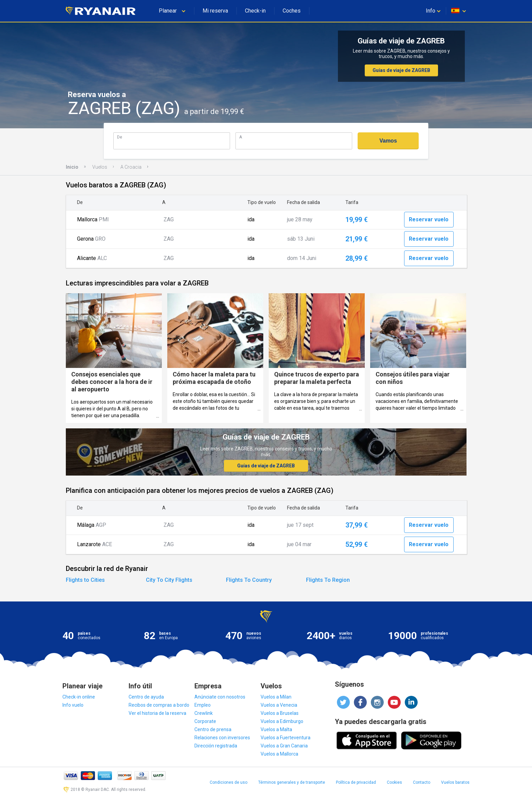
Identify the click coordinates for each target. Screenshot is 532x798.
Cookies (394, 782)
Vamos (388, 141)
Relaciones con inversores (222, 738)
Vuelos (100, 167)
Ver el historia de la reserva (157, 713)
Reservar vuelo (429, 219)
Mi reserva (215, 11)
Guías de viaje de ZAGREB (401, 70)
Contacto (422, 782)
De (120, 137)
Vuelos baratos (455, 782)
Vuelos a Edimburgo (282, 721)
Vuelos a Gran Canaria (284, 746)
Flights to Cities (85, 580)
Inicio (72, 167)
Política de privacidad (356, 782)
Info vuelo (73, 705)
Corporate (205, 721)
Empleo (203, 705)
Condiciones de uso (229, 782)
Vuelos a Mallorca (279, 754)
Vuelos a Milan (276, 697)
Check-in (255, 11)
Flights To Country (249, 580)
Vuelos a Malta (276, 729)
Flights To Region (328, 580)
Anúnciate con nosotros (220, 697)
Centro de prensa (213, 729)
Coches (292, 11)
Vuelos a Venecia (279, 705)
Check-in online (79, 697)
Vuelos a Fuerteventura (286, 738)
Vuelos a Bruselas (280, 713)
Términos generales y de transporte (292, 782)
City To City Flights (169, 580)
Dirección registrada (216, 746)
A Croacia (131, 167)
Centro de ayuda (146, 697)
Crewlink (204, 713)
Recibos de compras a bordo (159, 705)
